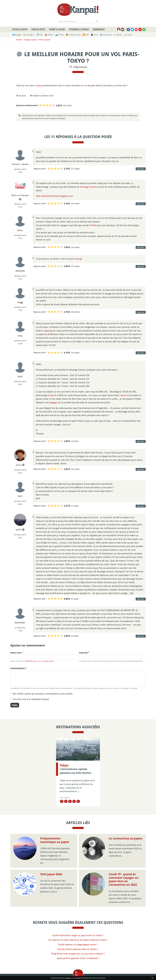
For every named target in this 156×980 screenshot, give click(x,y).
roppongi (48, 331)
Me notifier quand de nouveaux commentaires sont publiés (43, 694)
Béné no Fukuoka (20, 195)
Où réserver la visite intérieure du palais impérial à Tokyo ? (78, 940)
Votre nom (17, 653)
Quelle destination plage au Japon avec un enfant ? (78, 935)
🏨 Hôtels (49, 35)
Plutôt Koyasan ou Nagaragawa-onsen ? (78, 944)
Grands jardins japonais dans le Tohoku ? (78, 949)
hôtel (94, 225)
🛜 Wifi (86, 35)
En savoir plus (101, 978)
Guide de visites (38, 29)
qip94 (19, 529)
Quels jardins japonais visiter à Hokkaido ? (78, 958)
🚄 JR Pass (60, 35)
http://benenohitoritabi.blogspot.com (54, 196)
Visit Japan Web (51, 874)
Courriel (84, 653)
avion (124, 395)
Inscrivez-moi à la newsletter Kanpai (31, 699)
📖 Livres (128, 35)
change (78, 259)
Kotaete (19, 40)
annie (19, 465)
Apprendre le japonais (79, 29)
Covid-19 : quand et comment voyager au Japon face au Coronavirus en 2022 (124, 879)
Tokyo (64, 765)
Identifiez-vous (31, 661)
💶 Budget (17, 35)
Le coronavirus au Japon (126, 838)
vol (85, 85)
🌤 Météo (118, 35)
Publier (15, 705)
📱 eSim (94, 35)
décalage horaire (88, 187)
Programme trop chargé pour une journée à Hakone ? (78, 954)
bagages (53, 402)
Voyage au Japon (20, 29)
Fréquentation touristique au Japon (55, 840)
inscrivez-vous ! (48, 661)
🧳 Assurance (106, 35)
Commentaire (18, 668)
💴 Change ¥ (29, 35)
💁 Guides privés (73, 35)
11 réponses (78, 67)
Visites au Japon (44, 40)
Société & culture (57, 29)
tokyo (39, 85)
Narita (53, 395)
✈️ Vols (40, 35)
